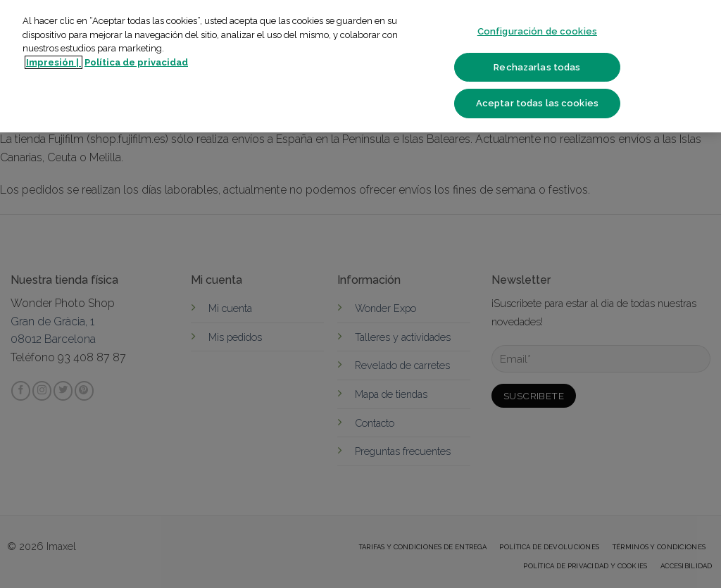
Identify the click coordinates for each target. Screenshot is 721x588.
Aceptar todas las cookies (537, 103)
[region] (360, 66)
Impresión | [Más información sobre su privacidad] (54, 62)
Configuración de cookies (537, 31)
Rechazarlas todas (537, 67)
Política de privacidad (136, 62)
